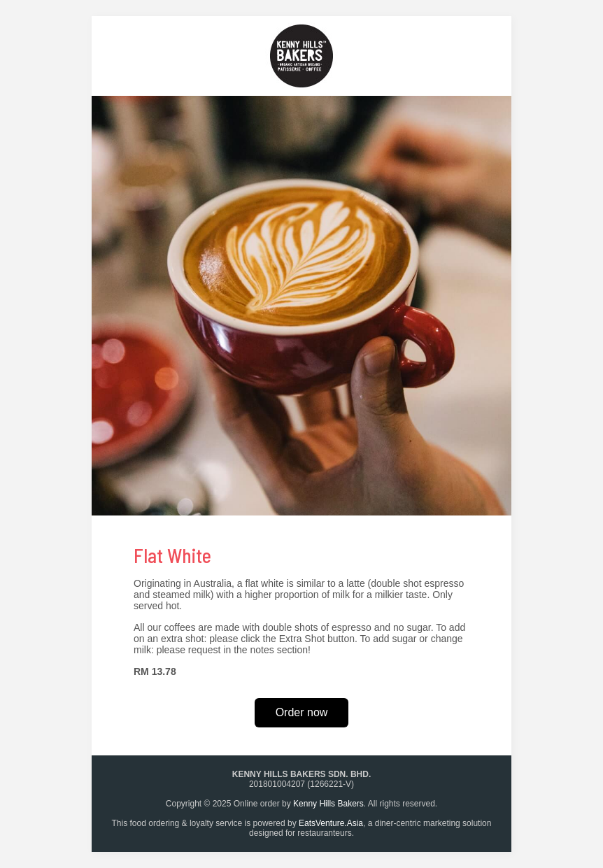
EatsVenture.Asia (331, 823)
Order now (302, 712)
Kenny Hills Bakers (328, 804)
